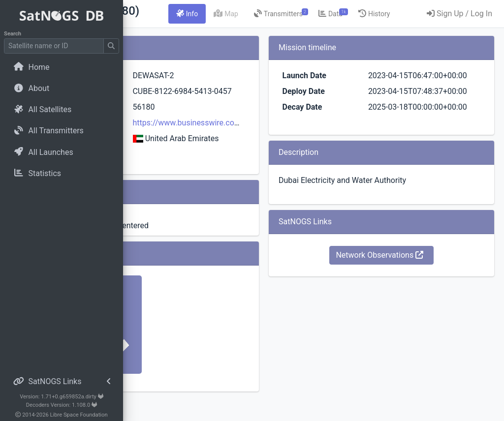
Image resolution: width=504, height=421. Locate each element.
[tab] (269, 14)
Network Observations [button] (406, 290)
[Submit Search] (111, 46)
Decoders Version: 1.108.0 (62, 405)
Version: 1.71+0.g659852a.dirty (62, 397)
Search (13, 34)
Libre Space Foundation (79, 415)
